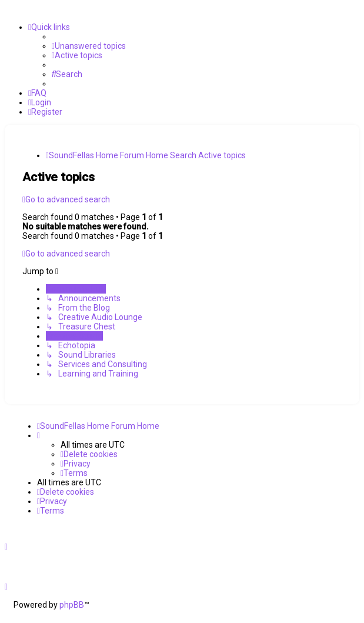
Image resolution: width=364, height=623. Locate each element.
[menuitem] (89, 46)
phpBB (72, 605)
